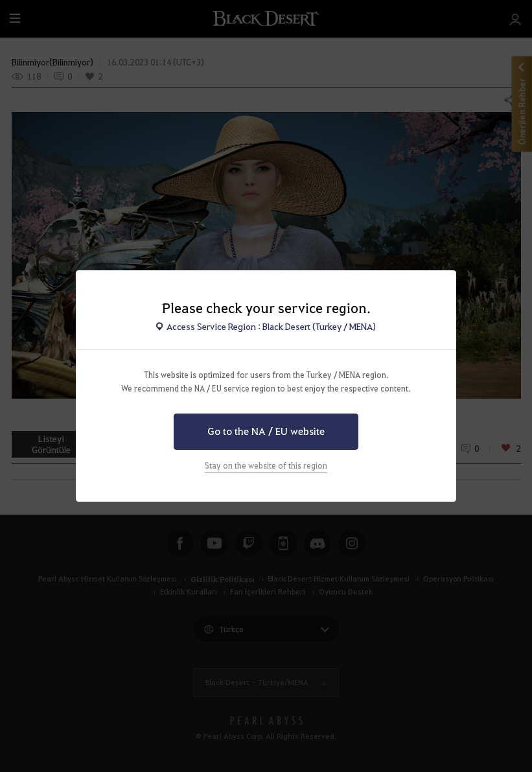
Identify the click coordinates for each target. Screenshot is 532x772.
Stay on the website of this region (266, 465)
